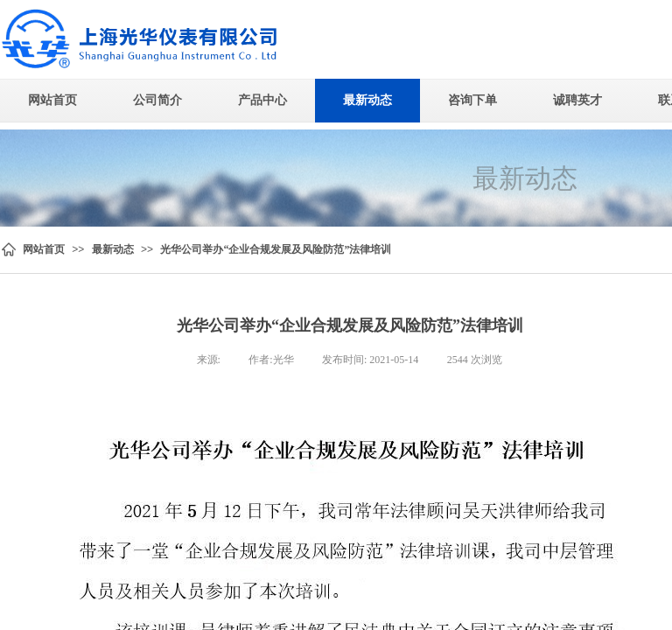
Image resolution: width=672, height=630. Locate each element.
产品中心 (262, 100)
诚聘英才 (577, 100)
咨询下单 (472, 100)
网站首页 (52, 100)
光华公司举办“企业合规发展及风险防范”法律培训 (276, 249)
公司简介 (157, 100)
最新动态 (367, 100)
